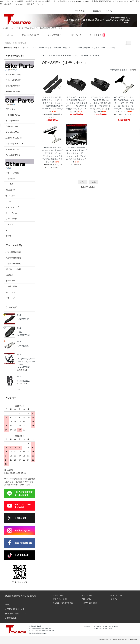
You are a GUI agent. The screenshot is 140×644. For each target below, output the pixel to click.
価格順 (125, 70)
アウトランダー (98, 48)
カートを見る (95, 35)
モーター (57, 48)
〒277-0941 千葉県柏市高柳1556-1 (41, 629)
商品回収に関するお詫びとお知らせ (21, 596)
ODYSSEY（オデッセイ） (91, 56)
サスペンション (30, 48)
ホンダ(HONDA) (12, 121)
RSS (84, 599)
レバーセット (11, 292)
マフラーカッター (82, 48)
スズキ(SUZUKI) (13, 149)
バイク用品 (10, 179)
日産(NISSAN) (12, 126)
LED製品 (9, 275)
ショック (9, 224)
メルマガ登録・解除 (89, 603)
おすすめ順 (114, 70)
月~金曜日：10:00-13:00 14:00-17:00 (107, 626)
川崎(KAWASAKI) (13, 92)
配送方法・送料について (16, 613)
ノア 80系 (111, 48)
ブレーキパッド (45, 48)
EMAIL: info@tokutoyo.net (38, 633)
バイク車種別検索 (13, 252)
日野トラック (20, 103)
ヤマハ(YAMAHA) (13, 86)
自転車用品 (10, 190)
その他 (8, 236)
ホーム (8, 35)
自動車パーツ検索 (13, 269)
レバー (8, 201)
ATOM (89, 599)
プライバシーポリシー (61, 599)
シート (8, 230)
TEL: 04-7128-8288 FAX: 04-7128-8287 (42, 631)
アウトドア (10, 298)
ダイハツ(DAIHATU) (14, 144)
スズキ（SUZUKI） (14, 80)
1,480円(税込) (23, 346)
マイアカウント (80, 11)
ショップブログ (52, 35)
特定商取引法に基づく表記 (63, 603)
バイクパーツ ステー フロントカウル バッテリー (26, 359)
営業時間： (88, 626)
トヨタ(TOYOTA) (13, 115)
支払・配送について (28, 35)
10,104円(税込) (24, 367)
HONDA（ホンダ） (72, 56)
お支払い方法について (15, 609)
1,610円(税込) (23, 319)
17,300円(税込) (24, 381)
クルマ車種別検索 (56, 56)
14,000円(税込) (24, 335)
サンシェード (11, 196)
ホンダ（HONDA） (20, 68)
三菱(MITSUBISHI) (13, 138)
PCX (71, 48)
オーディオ (10, 281)
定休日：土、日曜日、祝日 (103, 629)
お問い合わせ (73, 35)
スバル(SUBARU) (13, 155)
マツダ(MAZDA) (12, 132)
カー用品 (9, 184)
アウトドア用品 (20, 167)
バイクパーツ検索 (13, 264)
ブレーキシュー (12, 213)
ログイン (108, 11)
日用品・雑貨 (11, 286)
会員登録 (95, 11)
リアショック (11, 219)
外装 (65, 48)
